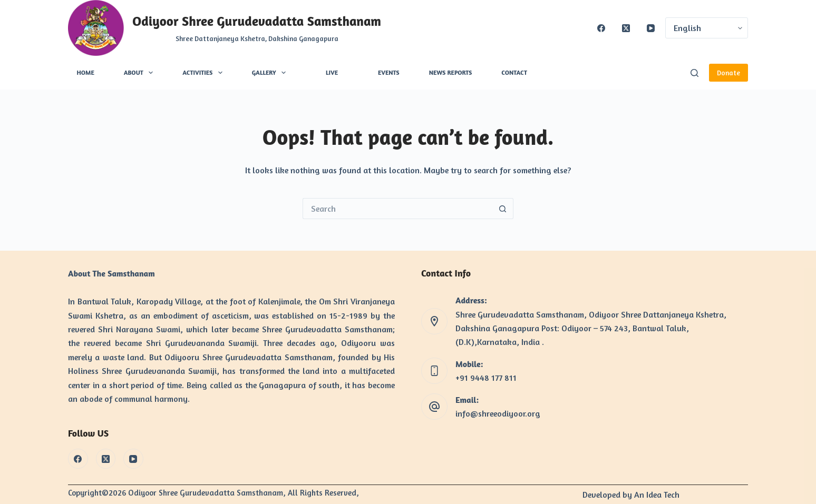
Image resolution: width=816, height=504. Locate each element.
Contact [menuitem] (514, 72)
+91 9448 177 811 (486, 378)
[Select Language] (707, 28)
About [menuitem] (140, 73)
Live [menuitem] (332, 72)
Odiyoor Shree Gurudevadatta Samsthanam (257, 21)
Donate (728, 73)
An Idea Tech (657, 495)
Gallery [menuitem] (271, 73)
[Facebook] (601, 28)
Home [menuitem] (86, 72)
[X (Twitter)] (626, 28)
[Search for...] (397, 209)
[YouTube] (651, 28)
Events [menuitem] (389, 72)
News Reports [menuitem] (451, 72)
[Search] (694, 73)
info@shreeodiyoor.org (498, 413)
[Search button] (503, 209)
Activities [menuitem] (205, 73)
